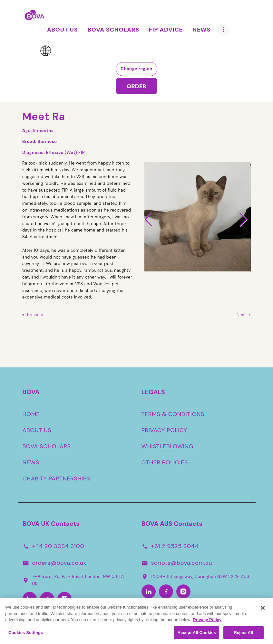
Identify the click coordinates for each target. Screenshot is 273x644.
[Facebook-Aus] (166, 592)
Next (241, 315)
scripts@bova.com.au (182, 563)
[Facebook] (47, 599)
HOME (31, 414)
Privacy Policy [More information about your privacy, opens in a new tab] (207, 622)
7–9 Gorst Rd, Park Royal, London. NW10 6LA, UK (74, 580)
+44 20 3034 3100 (58, 546)
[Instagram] (64, 599)
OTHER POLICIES (165, 462)
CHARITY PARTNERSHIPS (56, 478)
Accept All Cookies (197, 635)
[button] (148, 220)
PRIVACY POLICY (164, 430)
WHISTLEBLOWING (167, 446)
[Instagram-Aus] (183, 592)
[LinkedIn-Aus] (149, 592)
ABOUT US (37, 430)
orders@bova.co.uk (59, 563)
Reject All (243, 635)
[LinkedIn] (30, 599)
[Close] (263, 610)
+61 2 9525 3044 (175, 546)
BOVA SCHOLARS (47, 446)
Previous (36, 315)
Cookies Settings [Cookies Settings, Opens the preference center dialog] (26, 635)
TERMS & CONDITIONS (173, 414)
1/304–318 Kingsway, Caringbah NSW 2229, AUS (195, 576)
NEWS (31, 462)
